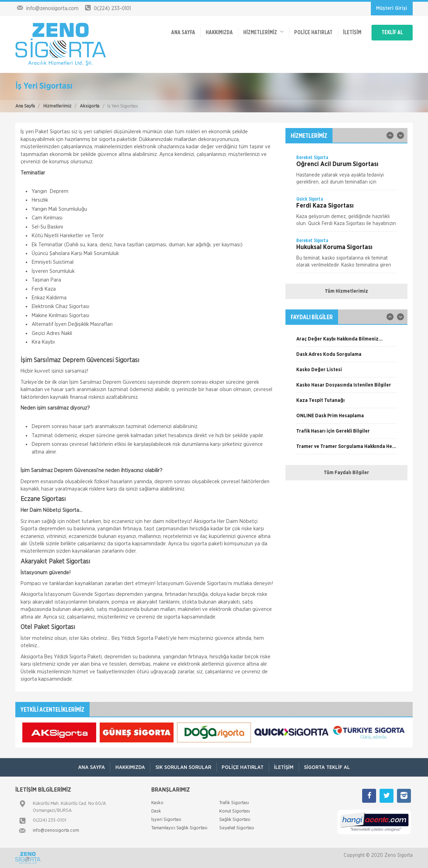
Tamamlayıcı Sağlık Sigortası (179, 828)
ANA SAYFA (180, 32)
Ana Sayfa (25, 106)
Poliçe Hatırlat (311, 32)
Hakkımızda (216, 32)
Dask (156, 811)
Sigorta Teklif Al (328, 767)
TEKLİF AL (392, 32)
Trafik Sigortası (234, 803)
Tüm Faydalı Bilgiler (346, 473)
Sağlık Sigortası (235, 820)
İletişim (350, 32)
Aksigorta (90, 106)
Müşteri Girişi (392, 8)
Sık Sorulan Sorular (183, 767)
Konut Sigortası (235, 811)
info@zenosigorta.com (56, 830)
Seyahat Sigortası (237, 828)
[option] (346, 172)
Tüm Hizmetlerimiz (346, 291)
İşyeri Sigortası (166, 820)
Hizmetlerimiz (57, 106)
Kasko (157, 803)
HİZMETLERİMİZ (261, 32)
